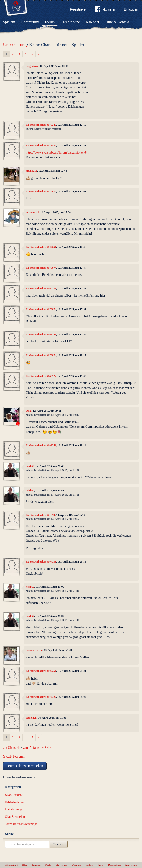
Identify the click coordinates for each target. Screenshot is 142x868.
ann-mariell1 (33, 212)
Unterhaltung (15, 45)
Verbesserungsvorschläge (21, 824)
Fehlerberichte (14, 802)
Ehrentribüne (70, 22)
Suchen (59, 844)
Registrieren (79, 9)
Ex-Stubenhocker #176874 (41, 146)
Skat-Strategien (15, 817)
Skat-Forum (14, 756)
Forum (50, 22)
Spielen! (9, 22)
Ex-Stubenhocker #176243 (41, 125)
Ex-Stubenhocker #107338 (41, 562)
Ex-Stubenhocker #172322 (41, 697)
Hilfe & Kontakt (117, 22)
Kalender (93, 22)
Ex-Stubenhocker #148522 (41, 376)
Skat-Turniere (14, 795)
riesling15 (31, 171)
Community (30, 22)
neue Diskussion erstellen (25, 766)
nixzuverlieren (34, 650)
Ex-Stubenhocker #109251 (41, 247)
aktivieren (106, 10)
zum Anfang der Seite (37, 748)
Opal (29, 411)
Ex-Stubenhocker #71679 (40, 515)
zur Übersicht (12, 748)
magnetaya (32, 66)
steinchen (31, 718)
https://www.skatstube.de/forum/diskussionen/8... (57, 153)
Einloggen (131, 9)
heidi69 (30, 466)
